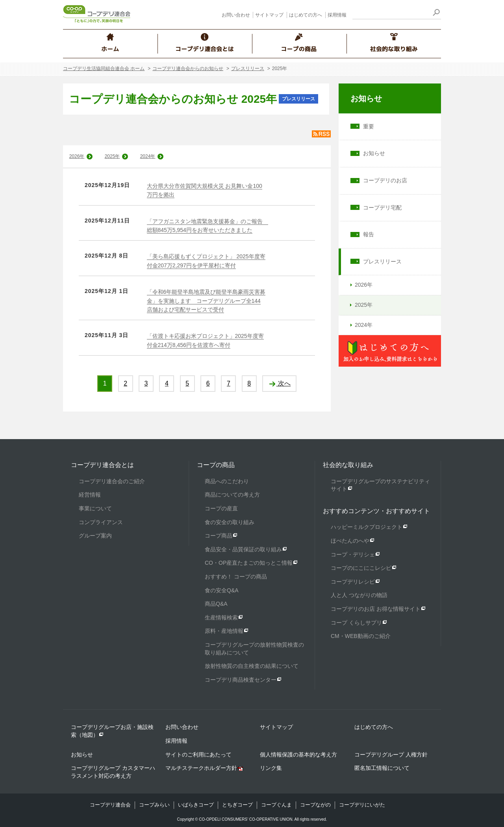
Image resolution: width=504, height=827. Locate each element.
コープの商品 (216, 465)
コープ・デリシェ (353, 554)
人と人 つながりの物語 (359, 595)
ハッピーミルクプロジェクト (367, 527)
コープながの (315, 805)
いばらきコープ (196, 805)
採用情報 (337, 15)
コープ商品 (219, 536)
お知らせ (366, 98)
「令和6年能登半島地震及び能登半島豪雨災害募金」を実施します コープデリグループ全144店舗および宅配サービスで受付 (206, 301)
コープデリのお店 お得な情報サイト (376, 609)
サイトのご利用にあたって (198, 755)
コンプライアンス (101, 522)
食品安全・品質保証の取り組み (243, 549)
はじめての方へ (306, 15)
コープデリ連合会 (110, 805)
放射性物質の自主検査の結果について (252, 666)
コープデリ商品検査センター (241, 680)
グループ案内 (95, 536)
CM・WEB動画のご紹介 (361, 636)
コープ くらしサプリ (356, 623)
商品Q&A (216, 604)
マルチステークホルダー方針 (201, 768)
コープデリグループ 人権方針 (391, 755)
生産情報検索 (221, 617)
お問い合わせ (236, 15)
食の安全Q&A (222, 590)
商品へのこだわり (227, 481)
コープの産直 (221, 508)
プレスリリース (248, 69)
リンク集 (271, 768)
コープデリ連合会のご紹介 (112, 481)
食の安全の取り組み (230, 522)
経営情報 (90, 495)
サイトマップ (269, 15)
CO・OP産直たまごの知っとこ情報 (249, 563)
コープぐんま (276, 805)
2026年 (77, 156)
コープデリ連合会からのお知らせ (188, 69)
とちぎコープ (237, 805)
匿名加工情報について (382, 768)
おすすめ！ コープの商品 (236, 577)
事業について (95, 508)
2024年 (148, 156)
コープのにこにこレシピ (361, 568)
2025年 (112, 156)
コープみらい (154, 805)
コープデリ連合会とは (102, 465)
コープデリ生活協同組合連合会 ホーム (104, 69)
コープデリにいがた (362, 805)
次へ (279, 383)
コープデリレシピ (353, 582)
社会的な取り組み (348, 465)
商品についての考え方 (232, 495)
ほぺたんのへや (350, 541)
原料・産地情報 (224, 631)
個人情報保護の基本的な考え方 (298, 755)
